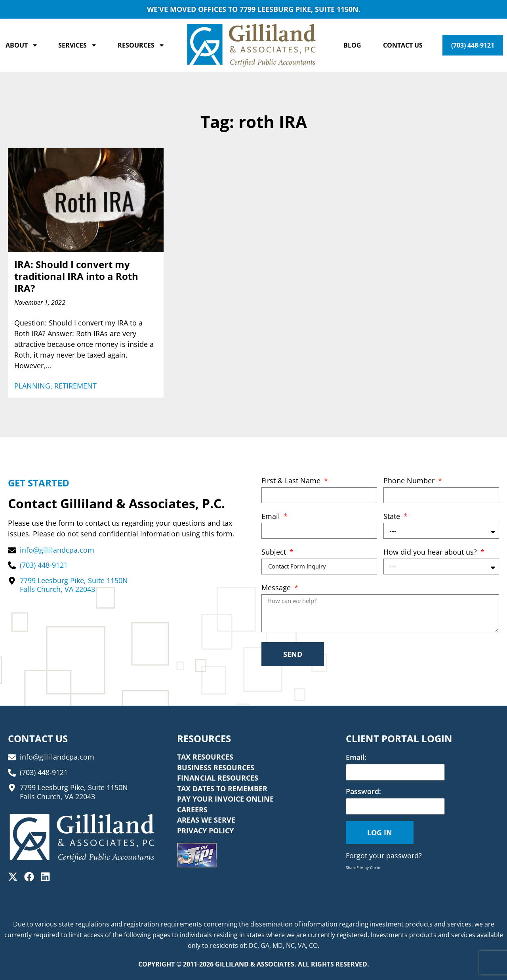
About (22, 45)
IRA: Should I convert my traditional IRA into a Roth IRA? (76, 276)
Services (78, 45)
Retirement (75, 386)
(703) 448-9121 (473, 45)
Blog (352, 45)
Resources (141, 45)
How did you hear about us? (431, 552)
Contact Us (403, 45)
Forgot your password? (384, 856)
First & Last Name (292, 481)
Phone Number (410, 481)
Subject (275, 552)
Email (272, 517)
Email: (356, 757)
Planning (32, 386)
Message (277, 588)
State (393, 517)
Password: (363, 791)
